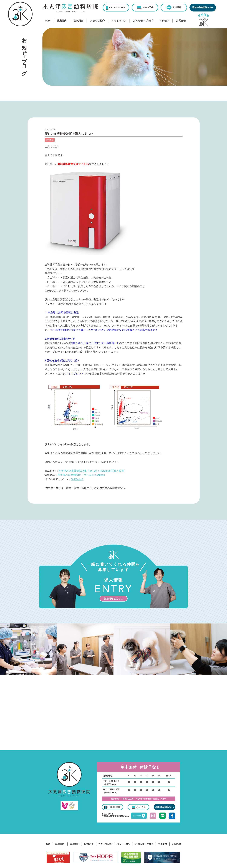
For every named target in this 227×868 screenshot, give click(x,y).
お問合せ (181, 21)
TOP (47, 21)
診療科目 (75, 844)
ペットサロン (119, 21)
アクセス (164, 21)
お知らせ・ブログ (143, 21)
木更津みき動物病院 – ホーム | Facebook (81, 475)
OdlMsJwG (77, 479)
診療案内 (62, 21)
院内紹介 (78, 21)
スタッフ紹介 (97, 21)
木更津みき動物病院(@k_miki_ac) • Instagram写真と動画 (91, 471)
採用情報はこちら (114, 599)
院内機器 (50, 140)
